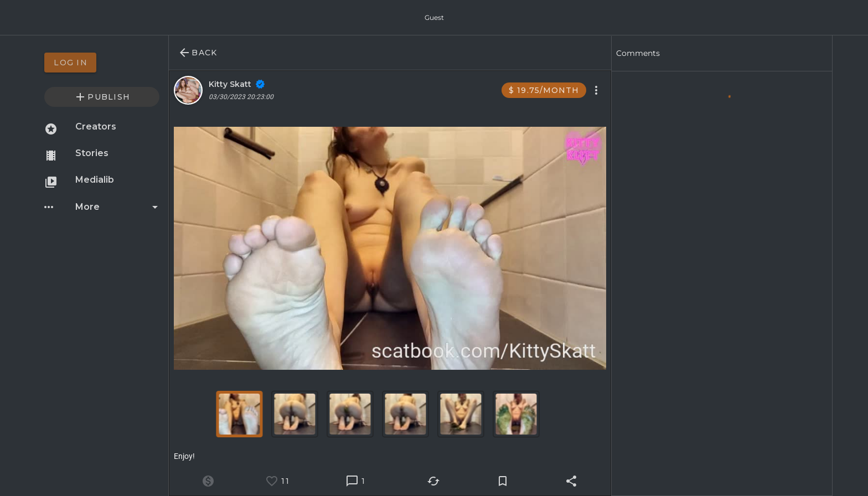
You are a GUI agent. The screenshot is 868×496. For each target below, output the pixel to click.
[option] (102, 63)
